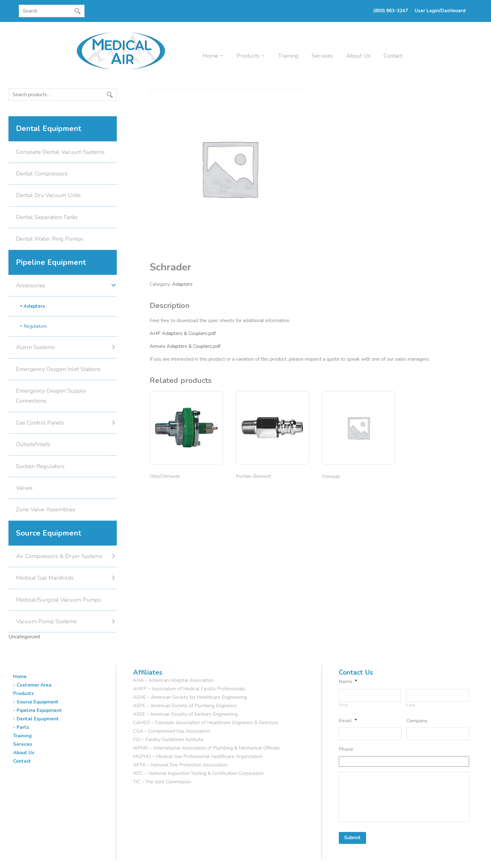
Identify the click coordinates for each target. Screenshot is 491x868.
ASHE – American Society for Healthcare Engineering (190, 697)
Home (210, 56)
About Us (358, 56)
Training (288, 56)
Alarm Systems (35, 347)
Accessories (31, 285)
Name (348, 682)
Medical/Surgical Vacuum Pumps (58, 600)
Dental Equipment (49, 128)
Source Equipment (49, 533)
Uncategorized (24, 637)
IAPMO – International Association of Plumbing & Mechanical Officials (207, 748)
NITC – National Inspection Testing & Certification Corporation (198, 773)
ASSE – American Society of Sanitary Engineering (185, 714)
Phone (346, 749)
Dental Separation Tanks (47, 217)
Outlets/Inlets (33, 444)
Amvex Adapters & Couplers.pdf (185, 346)
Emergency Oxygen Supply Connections (51, 396)
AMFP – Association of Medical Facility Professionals (189, 689)
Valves (24, 488)
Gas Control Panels (40, 423)
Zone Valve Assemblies (46, 510)
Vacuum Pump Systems (46, 621)
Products (248, 56)
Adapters (182, 284)
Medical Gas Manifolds (45, 578)
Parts (23, 727)
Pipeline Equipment (51, 262)
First (344, 705)
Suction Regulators (40, 466)
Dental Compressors (42, 174)
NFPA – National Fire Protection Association (180, 765)
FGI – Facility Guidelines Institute (168, 740)
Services (322, 56)
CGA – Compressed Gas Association (172, 731)
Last (411, 705)
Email (348, 721)
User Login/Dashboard (440, 11)
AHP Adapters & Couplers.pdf (183, 333)
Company (417, 721)
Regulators (35, 326)
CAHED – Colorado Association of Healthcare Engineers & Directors (206, 723)
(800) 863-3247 (391, 11)
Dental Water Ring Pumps (50, 239)
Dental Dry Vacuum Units (48, 195)
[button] (21, 23)
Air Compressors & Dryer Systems (59, 556)
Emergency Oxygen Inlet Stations (58, 369)
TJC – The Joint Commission (162, 782)
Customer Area (34, 685)
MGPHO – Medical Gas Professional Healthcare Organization (198, 756)
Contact (393, 56)
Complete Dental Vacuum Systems (60, 152)
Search (10, 107)
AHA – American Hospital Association (173, 680)
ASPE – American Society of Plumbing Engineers (185, 706)
